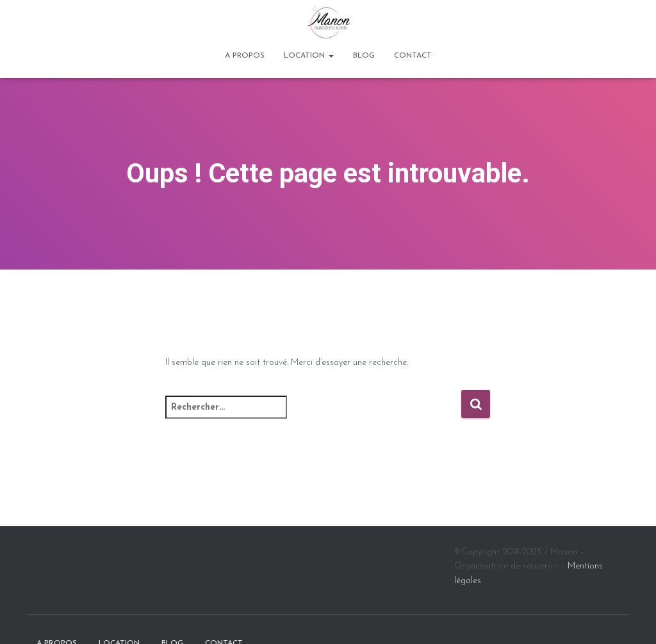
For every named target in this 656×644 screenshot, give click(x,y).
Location (309, 56)
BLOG (364, 56)
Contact (413, 56)
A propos (245, 56)
